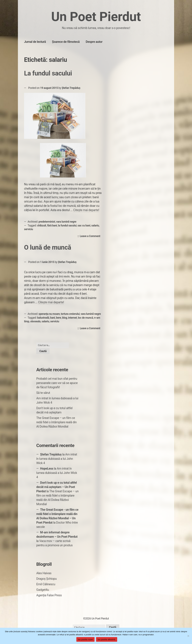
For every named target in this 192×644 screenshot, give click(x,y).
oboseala (35, 321)
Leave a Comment (91, 236)
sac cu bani (84, 226)
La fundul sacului (48, 73)
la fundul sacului (67, 226)
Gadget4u (43, 590)
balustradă (43, 318)
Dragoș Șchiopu (46, 579)
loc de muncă (85, 318)
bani (53, 318)
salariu (95, 226)
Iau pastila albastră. (107, 639)
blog (65, 318)
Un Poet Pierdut (96, 17)
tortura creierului (70, 314)
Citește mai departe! (86, 210)
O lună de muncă (48, 247)
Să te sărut (43, 393)
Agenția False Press (49, 595)
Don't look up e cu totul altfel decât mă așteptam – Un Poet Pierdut (56, 487)
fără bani (52, 226)
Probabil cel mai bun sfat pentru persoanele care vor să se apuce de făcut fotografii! (57, 383)
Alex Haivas (44, 573)
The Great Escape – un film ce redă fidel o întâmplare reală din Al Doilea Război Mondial (56, 422)
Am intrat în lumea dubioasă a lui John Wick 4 (57, 459)
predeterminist (47, 222)
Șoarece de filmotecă (66, 42)
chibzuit (42, 226)
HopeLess (47, 469)
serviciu (28, 229)
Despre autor (94, 42)
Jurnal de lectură (35, 42)
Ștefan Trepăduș (71, 88)
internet (72, 318)
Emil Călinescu (46, 584)
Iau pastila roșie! (85, 639)
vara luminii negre (66, 222)
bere (59, 318)
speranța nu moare (49, 314)
